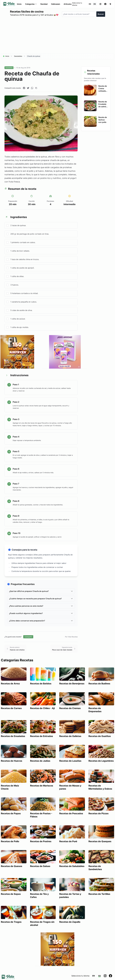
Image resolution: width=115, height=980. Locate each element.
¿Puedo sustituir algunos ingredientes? (41, 613)
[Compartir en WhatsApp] (32, 88)
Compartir (28, 637)
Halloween (56, 4)
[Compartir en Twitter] (28, 88)
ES (95, 4)
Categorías (31, 4)
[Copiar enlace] (36, 88)
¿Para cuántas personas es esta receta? (41, 606)
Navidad (44, 4)
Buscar (101, 14)
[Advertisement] (57, 36)
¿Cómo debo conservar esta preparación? (41, 621)
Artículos (68, 4)
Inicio (19, 4)
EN (90, 4)
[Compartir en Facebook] (24, 88)
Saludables (18, 56)
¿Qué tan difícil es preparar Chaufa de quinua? (41, 591)
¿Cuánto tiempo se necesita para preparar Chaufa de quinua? (41, 599)
